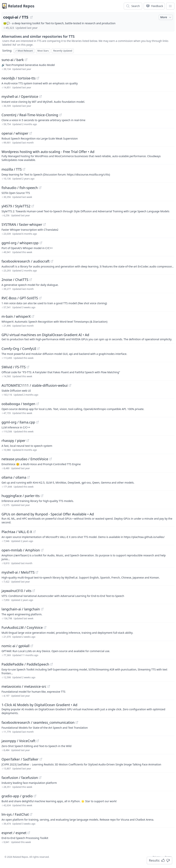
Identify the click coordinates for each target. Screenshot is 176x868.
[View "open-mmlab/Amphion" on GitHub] (42, 550)
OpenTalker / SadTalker (20, 759)
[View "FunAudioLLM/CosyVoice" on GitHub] (45, 627)
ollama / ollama (14, 477)
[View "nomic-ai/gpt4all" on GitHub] (32, 646)
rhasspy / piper (13, 441)
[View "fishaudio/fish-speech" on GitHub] (40, 188)
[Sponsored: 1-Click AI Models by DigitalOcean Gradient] (88, 709)
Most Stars (43, 51)
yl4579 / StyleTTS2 (16, 206)
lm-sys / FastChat (15, 814)
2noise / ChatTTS (15, 280)
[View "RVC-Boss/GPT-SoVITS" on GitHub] (40, 298)
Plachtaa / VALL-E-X (17, 532)
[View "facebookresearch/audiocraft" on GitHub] (52, 261)
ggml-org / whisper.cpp (20, 243)
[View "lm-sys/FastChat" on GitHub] (31, 814)
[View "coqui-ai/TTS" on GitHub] (31, 17)
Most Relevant (24, 51)
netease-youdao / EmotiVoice (25, 459)
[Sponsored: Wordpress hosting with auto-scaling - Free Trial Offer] (88, 155)
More (166, 17)
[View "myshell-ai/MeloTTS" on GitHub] (37, 572)
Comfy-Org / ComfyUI (19, 349)
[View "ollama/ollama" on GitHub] (29, 477)
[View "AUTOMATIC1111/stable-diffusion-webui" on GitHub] (70, 385)
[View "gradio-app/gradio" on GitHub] (35, 796)
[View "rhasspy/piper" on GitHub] (28, 441)
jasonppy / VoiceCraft (18, 741)
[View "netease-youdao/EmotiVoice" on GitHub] (51, 459)
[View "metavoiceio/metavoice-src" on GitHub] (49, 686)
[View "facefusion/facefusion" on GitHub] (40, 778)
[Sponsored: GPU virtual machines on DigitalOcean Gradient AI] (88, 337)
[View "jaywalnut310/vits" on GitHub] (34, 591)
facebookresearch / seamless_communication (38, 722)
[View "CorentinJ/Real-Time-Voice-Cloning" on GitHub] (60, 115)
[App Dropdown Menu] (170, 6)
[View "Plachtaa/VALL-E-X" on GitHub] (34, 532)
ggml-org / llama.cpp (18, 422)
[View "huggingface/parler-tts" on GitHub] (42, 496)
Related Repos (21, 6)
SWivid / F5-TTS (14, 367)
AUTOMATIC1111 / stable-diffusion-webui (35, 385)
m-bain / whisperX (16, 316)
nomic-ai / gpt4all (15, 646)
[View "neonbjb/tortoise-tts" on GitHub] (38, 78)
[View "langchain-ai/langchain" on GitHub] (42, 609)
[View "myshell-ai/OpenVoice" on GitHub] (40, 96)
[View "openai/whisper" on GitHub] (31, 133)
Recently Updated (63, 51)
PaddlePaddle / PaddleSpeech (25, 664)
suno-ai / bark (13, 60)
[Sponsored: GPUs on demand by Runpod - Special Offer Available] (88, 518)
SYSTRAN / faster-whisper (22, 224)
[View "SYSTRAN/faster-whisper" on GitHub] (44, 224)
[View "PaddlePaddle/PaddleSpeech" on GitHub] (52, 664)
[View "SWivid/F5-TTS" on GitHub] (28, 367)
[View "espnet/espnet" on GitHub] (29, 833)
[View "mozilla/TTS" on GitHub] (24, 169)
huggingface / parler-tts (21, 496)
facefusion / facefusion (20, 778)
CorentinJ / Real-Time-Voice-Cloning (30, 115)
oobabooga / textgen (18, 404)
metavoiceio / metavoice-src (24, 686)
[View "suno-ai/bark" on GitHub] (26, 60)
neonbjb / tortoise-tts (19, 78)
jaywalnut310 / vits (16, 591)
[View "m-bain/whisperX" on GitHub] (33, 316)
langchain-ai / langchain (21, 609)
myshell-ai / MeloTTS (18, 572)
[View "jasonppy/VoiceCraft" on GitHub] (38, 741)
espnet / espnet (14, 833)
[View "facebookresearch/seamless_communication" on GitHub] (77, 722)
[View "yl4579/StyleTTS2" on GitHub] (33, 206)
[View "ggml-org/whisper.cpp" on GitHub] (41, 243)
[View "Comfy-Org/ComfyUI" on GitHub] (38, 349)
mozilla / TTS (12, 169)
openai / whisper (15, 133)
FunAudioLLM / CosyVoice (22, 627)
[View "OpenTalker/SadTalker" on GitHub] (41, 759)
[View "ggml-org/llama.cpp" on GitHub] (37, 422)
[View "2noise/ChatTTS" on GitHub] (31, 280)
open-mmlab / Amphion (21, 550)
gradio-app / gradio (17, 796)
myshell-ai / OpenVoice (20, 96)
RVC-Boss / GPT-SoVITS (20, 298)
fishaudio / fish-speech (20, 188)
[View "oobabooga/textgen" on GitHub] (38, 404)
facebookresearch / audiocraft (26, 261)
